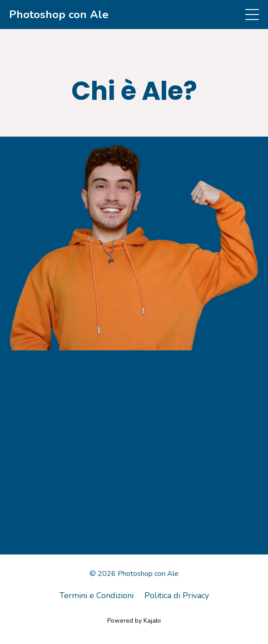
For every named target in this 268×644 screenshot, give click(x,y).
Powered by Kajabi (134, 621)
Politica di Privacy (177, 595)
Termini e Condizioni (97, 595)
